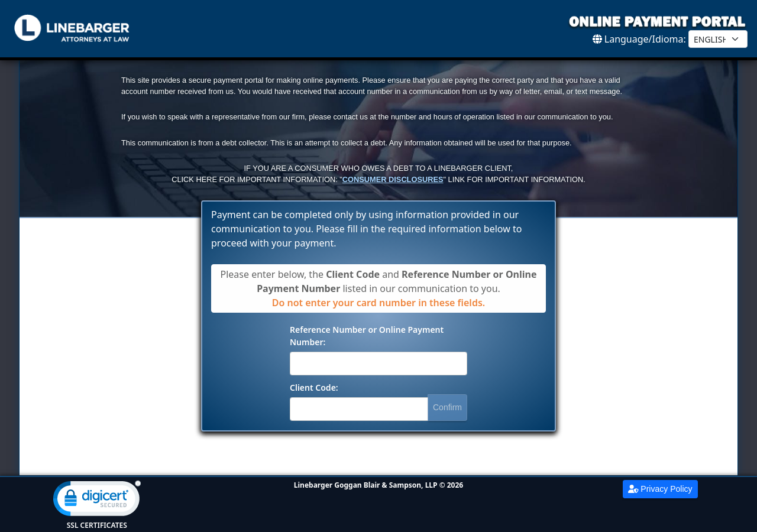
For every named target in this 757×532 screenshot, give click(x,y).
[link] (97, 501)
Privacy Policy (660, 489)
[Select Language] (718, 39)
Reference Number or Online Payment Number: (367, 336)
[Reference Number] (378, 364)
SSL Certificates (97, 525)
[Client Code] (359, 409)
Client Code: (314, 387)
